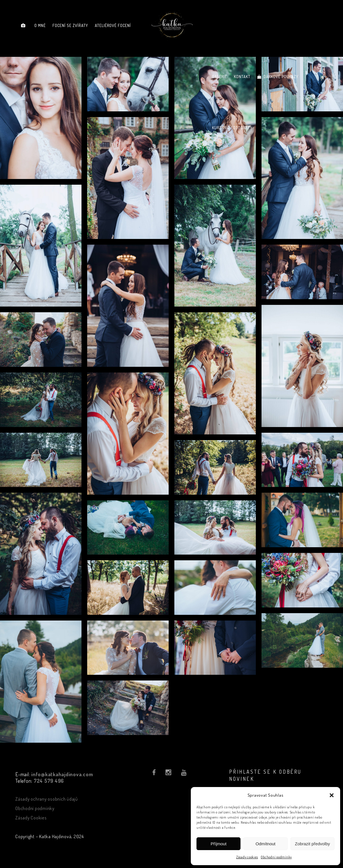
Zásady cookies (247, 857)
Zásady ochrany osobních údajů (47, 799)
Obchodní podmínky (276, 857)
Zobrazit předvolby (312, 844)
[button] (332, 795)
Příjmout (219, 844)
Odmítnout (265, 844)
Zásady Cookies (31, 818)
